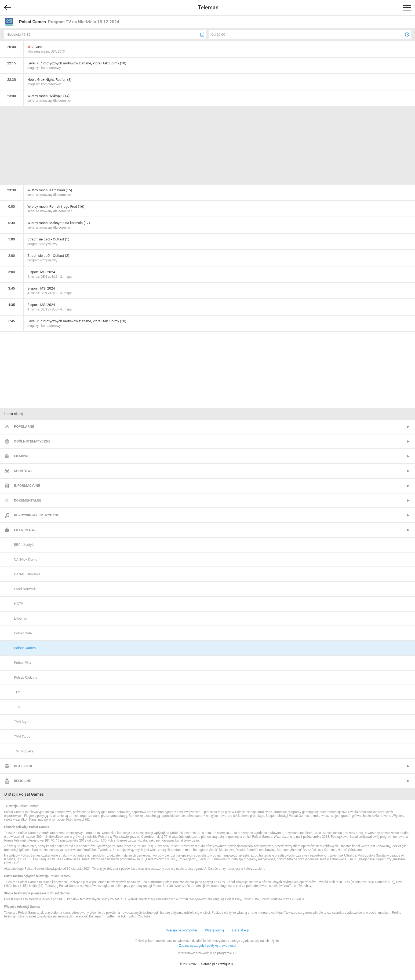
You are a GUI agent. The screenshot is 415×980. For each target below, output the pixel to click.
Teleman (208, 8)
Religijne (22, 781)
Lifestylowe (25, 530)
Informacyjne (27, 486)
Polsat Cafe (23, 633)
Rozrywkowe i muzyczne (36, 515)
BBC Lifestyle (24, 545)
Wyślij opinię (214, 930)
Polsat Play (23, 663)
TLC (17, 692)
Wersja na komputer (182, 930)
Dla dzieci (23, 766)
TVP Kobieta (24, 751)
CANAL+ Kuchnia (27, 574)
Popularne (24, 427)
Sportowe (23, 471)
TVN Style (22, 722)
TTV (17, 707)
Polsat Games (25, 648)
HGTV (19, 604)
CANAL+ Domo (26, 559)
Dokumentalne (28, 500)
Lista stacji (240, 930)
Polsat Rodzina (26, 677)
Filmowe (22, 456)
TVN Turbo (22, 736)
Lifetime (20, 618)
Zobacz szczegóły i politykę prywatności (208, 946)
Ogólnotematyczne (32, 441)
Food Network (25, 589)
